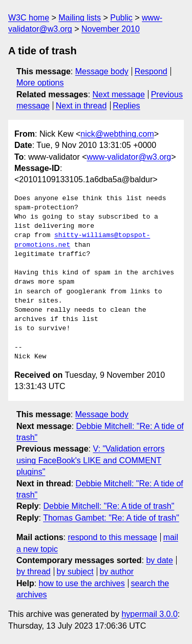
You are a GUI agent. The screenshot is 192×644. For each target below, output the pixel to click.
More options (40, 83)
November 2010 (111, 29)
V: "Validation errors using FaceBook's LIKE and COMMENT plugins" (90, 460)
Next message (119, 94)
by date (159, 560)
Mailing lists (80, 18)
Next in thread (81, 106)
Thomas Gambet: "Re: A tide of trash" (111, 518)
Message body (102, 71)
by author (116, 572)
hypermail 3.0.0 (149, 614)
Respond (151, 71)
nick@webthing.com (117, 134)
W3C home (29, 18)
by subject (75, 572)
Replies (126, 106)
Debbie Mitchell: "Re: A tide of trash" (109, 506)
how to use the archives (82, 583)
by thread (34, 572)
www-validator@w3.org (129, 157)
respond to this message (112, 537)
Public (121, 18)
